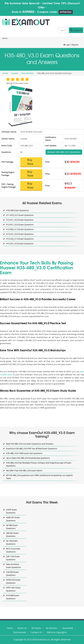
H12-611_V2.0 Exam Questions (20, 220)
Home (5, 73)
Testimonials (20, 632)
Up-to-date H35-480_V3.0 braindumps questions (28, 458)
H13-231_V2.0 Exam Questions (20, 244)
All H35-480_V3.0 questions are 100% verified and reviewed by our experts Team (39, 477)
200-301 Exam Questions (12, 535)
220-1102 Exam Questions (13, 558)
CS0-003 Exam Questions (12, 574)
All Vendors (52, 628)
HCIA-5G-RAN (27, 73)
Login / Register (71, 45)
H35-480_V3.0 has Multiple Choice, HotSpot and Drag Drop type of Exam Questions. (39, 464)
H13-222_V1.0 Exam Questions (20, 239)
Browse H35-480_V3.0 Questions (64, 152)
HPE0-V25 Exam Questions (13, 581)
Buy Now (30, 162)
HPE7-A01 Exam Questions (13, 589)
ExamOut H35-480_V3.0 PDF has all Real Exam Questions (32, 448)
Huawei (15, 73)
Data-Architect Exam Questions (13, 566)
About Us (22, 628)
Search (76, 30)
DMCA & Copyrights (57, 632)
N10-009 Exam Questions (13, 597)
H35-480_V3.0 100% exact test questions (24, 453)
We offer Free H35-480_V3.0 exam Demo (24, 471)
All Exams (36, 628)
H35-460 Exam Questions (17, 210)
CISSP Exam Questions (11, 511)
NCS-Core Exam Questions (13, 550)
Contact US (36, 632)
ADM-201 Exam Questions (13, 519)
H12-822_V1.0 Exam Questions (20, 229)
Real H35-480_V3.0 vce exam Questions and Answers (30, 444)
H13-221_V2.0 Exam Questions (20, 234)
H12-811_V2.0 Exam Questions (20, 225)
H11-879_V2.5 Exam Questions (20, 215)
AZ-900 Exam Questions (12, 527)
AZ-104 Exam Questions (12, 542)
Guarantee (68, 628)
